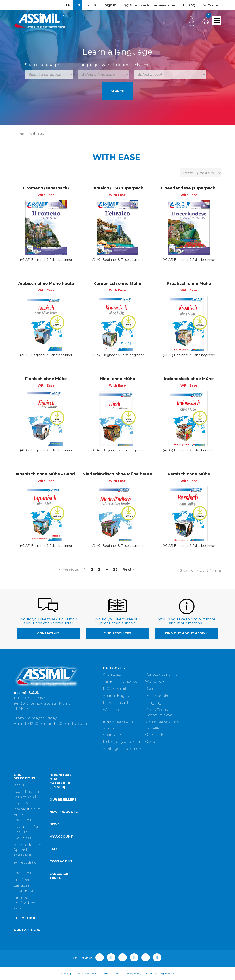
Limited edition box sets (24, 903)
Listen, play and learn (122, 742)
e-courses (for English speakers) (26, 832)
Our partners (27, 930)
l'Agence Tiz (167, 973)
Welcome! (112, 710)
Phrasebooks (157, 696)
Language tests (59, 876)
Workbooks (156, 682)
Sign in (111, 5)
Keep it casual (116, 703)
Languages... (156, 703)
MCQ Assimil (115, 689)
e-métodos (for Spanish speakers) (27, 850)
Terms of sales (110, 973)
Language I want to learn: (104, 65)
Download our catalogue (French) (60, 781)
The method (25, 918)
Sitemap (67, 973)
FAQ (53, 849)
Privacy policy (132, 973)
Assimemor (114, 735)
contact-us (48, 633)
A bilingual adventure (123, 749)
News (55, 824)
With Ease (112, 674)
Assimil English (117, 696)
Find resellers (117, 633)
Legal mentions (87, 973)
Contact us (61, 861)
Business (153, 689)
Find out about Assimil (187, 633)
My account (61, 837)
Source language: (42, 65)
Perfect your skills (161, 674)
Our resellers (63, 799)
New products (64, 812)
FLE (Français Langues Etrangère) (26, 885)
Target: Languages (120, 682)
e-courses (23, 785)
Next (128, 569)
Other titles (156, 735)
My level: (143, 65)
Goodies (153, 742)
